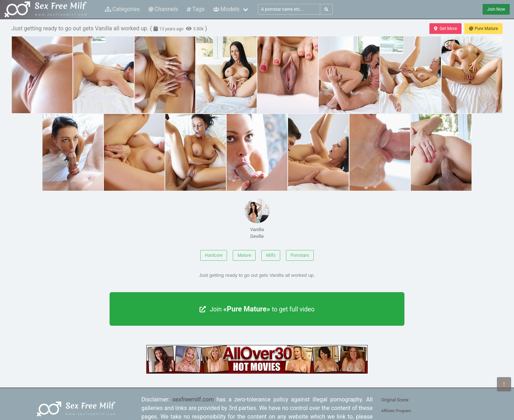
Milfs (271, 255)
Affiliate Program (396, 411)
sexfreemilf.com (193, 399)
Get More (445, 29)
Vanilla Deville (257, 219)
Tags (196, 9)
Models (226, 9)
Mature (244, 255)
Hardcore (214, 255)
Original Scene (395, 400)
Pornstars (300, 255)
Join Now (496, 9)
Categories (122, 9)
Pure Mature (483, 29)
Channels (163, 9)
